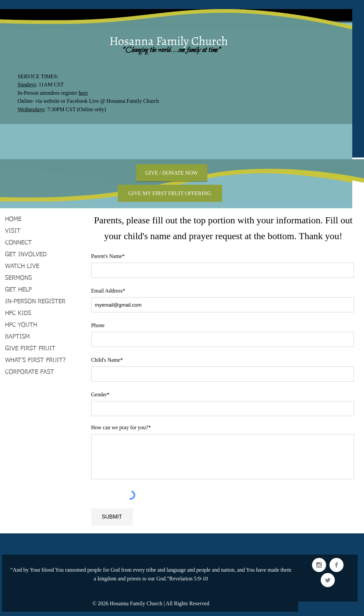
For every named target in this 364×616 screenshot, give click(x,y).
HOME (13, 219)
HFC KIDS (18, 313)
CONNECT (18, 243)
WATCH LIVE (22, 266)
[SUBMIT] (112, 517)
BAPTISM (17, 337)
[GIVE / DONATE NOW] (172, 173)
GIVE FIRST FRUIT (30, 349)
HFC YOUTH (21, 325)
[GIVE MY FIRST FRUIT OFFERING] (170, 193)
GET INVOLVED (26, 255)
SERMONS (18, 278)
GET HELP (18, 290)
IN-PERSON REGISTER (35, 302)
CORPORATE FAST (30, 372)
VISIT (13, 231)
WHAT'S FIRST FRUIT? (35, 360)
